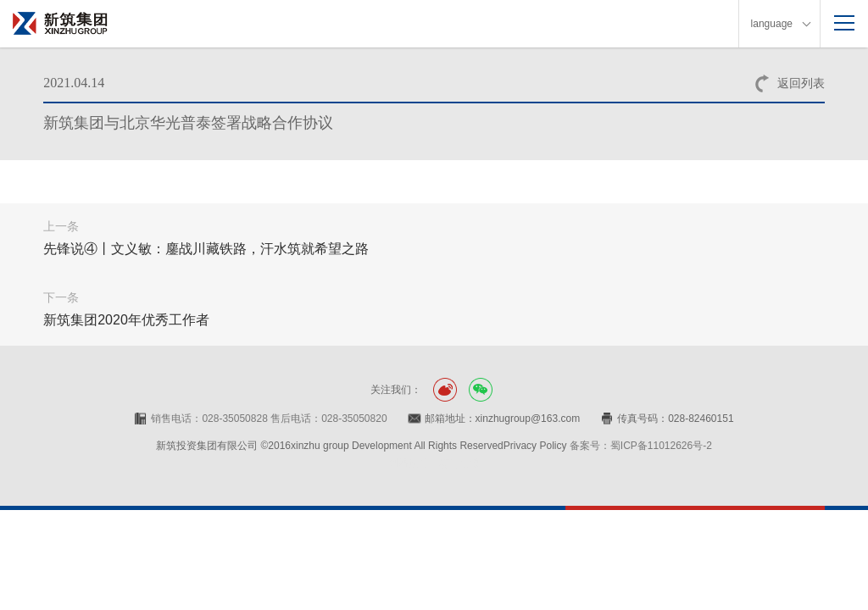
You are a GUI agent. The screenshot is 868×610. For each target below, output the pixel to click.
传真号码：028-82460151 (675, 419)
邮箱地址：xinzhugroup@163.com (503, 419)
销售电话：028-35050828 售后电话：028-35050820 (269, 419)
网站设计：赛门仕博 (434, 463)
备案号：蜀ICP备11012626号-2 (641, 446)
